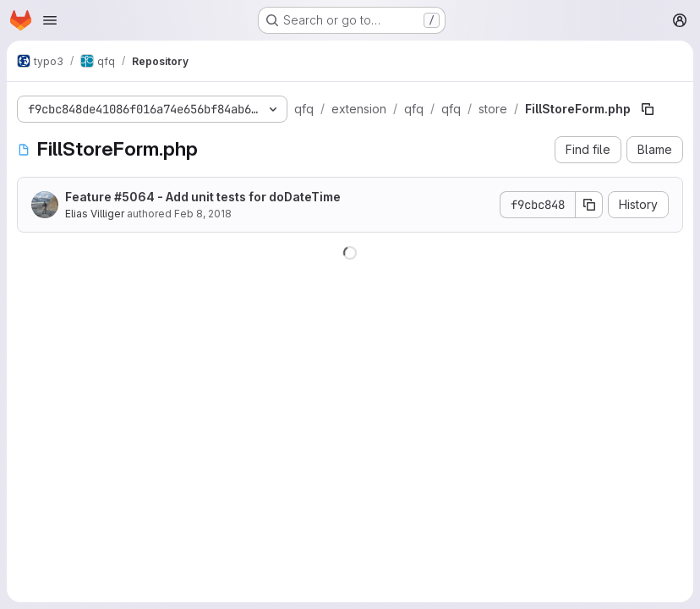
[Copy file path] (648, 109)
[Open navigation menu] (50, 20)
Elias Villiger (95, 214)
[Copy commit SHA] (589, 205)
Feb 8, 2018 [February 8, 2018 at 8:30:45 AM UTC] (203, 214)
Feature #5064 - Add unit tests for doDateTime (203, 197)
